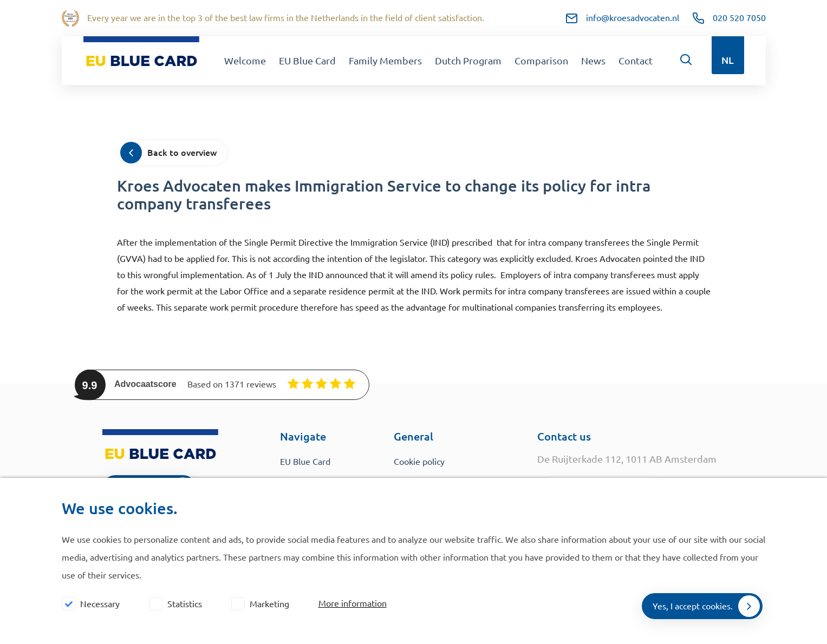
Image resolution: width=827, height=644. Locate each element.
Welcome (245, 61)
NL (728, 60)
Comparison (541, 61)
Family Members (385, 61)
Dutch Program (468, 61)
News (593, 61)
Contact (636, 61)
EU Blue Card (307, 61)
